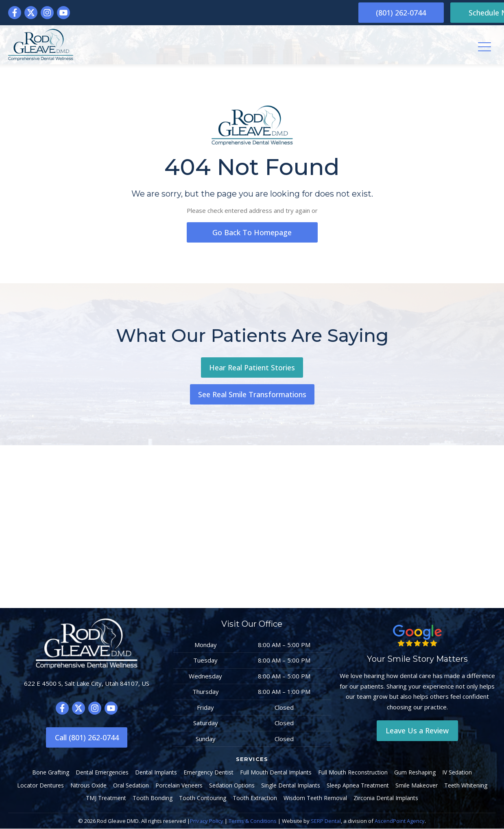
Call (87, 738)
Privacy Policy (207, 821)
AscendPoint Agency (400, 821)
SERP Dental (326, 821)
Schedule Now (455, 13)
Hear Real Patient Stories (252, 367)
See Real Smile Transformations (252, 395)
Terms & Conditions (253, 821)
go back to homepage (252, 232)
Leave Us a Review (417, 731)
